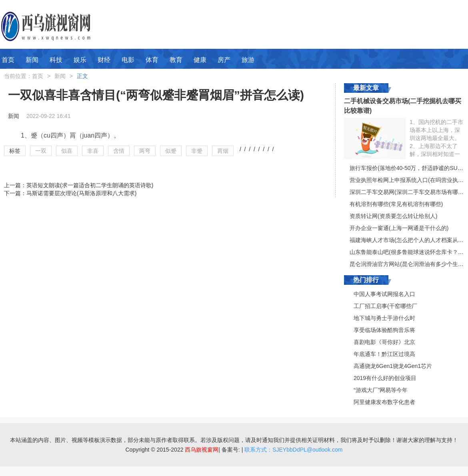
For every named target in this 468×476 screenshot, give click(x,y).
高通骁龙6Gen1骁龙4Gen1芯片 (393, 366)
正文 (82, 76)
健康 (200, 60)
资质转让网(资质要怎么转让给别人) (393, 216)
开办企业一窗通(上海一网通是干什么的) (399, 228)
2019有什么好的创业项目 (385, 378)
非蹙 (197, 151)
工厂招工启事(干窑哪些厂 (385, 306)
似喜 (67, 151)
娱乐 (80, 60)
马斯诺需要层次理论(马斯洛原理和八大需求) (81, 193)
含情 (119, 151)
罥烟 (223, 151)
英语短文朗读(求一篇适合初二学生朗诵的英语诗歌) (90, 185)
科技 (56, 60)
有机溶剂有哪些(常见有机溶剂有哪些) (396, 204)
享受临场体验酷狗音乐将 (384, 330)
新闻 (32, 60)
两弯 (145, 151)
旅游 (248, 60)
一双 (41, 151)
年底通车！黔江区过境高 (384, 354)
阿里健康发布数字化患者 (384, 402)
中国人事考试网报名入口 (384, 294)
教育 (176, 60)
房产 (224, 60)
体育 (152, 60)
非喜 (93, 151)
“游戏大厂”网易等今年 (381, 390)
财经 (104, 60)
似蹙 (171, 151)
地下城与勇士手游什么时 (384, 318)
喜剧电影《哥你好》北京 (384, 342)
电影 (128, 60)
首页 (8, 60)
